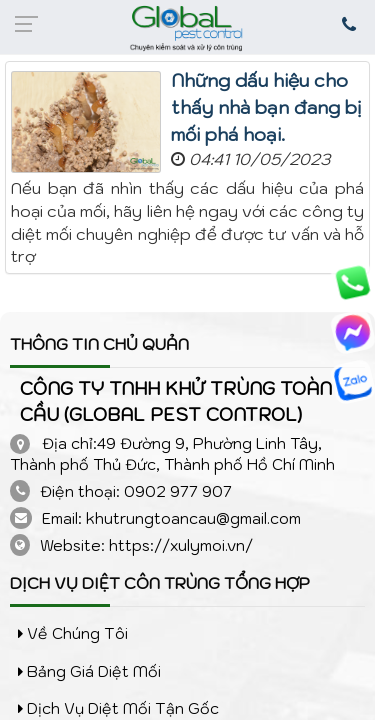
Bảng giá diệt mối (89, 671)
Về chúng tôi (73, 633)
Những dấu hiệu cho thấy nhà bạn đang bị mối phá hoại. (266, 107)
